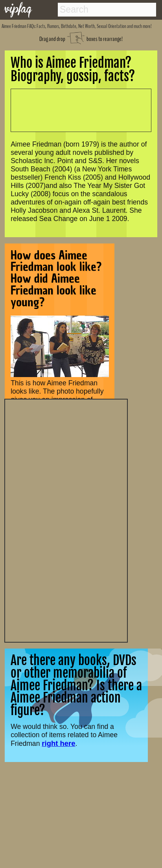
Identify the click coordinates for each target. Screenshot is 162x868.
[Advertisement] (66, 520)
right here (58, 743)
